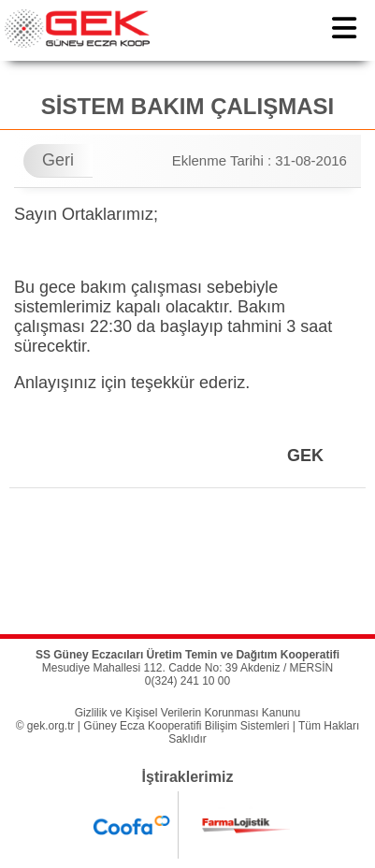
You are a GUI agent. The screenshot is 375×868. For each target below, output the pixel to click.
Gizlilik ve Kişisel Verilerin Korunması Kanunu (187, 713)
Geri (58, 160)
